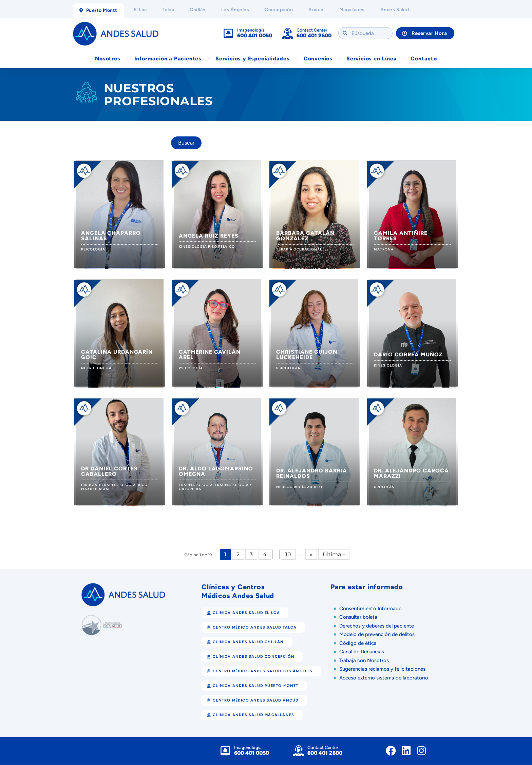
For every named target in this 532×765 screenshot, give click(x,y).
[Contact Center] (288, 34)
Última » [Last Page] (334, 555)
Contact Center (312, 30)
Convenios (318, 59)
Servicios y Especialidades (253, 59)
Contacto (424, 59)
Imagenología (251, 30)
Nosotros (108, 59)
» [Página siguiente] (311, 555)
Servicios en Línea (372, 59)
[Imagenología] (228, 34)
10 (288, 555)
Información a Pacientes (168, 59)
